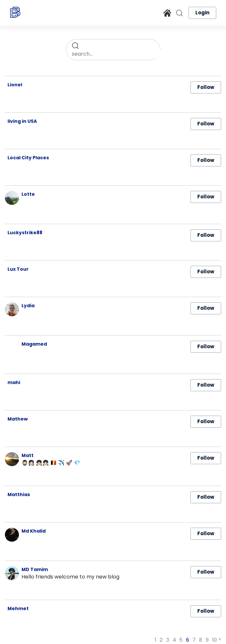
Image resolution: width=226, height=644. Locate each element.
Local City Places (28, 158)
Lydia (28, 306)
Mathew (18, 419)
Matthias (19, 494)
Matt (28, 455)
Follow (206, 87)
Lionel (15, 85)
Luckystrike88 (25, 233)
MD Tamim (35, 569)
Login (202, 13)
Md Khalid (34, 531)
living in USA (22, 121)
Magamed (34, 344)
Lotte (28, 194)
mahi (14, 382)
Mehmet (18, 608)
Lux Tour (18, 269)
